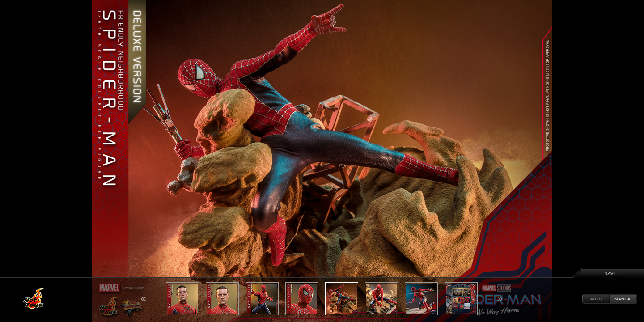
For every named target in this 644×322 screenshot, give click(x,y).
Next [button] (500, 299)
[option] (322, 161)
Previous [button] (144, 299)
